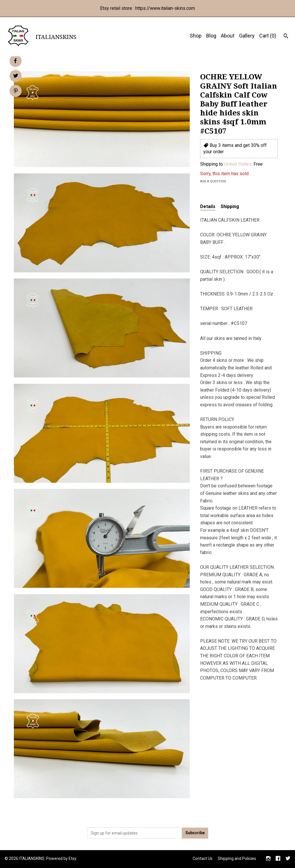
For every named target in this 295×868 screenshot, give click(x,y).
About (228, 36)
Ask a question (213, 181)
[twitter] (288, 859)
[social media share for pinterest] (16, 91)
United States (238, 164)
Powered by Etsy (61, 858)
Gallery (247, 36)
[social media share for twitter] (16, 76)
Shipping (230, 206)
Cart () (268, 36)
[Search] (286, 37)
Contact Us (203, 858)
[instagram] (268, 859)
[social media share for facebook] (15, 61)
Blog (211, 36)
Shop (196, 36)
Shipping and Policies (237, 858)
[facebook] (278, 859)
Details (208, 206)
